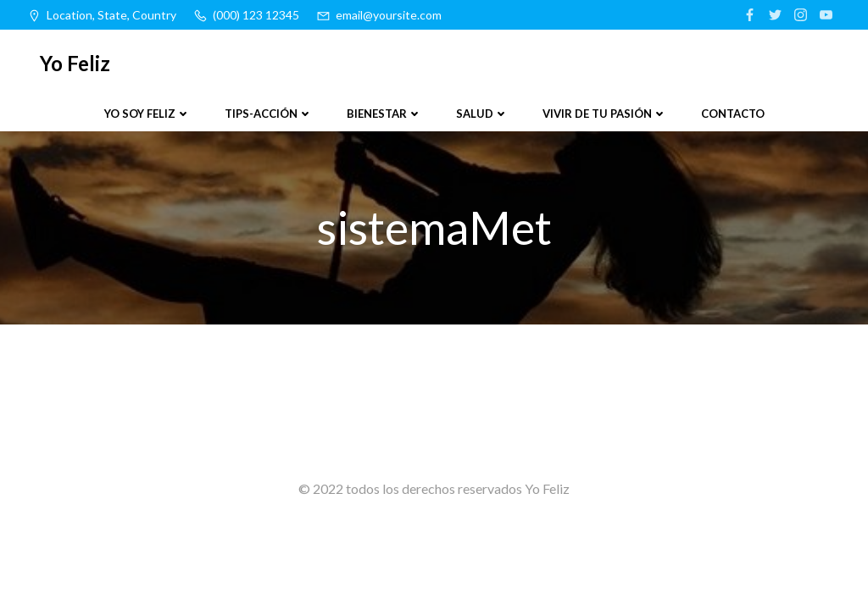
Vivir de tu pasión (605, 114)
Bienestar (384, 114)
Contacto (733, 114)
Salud (482, 114)
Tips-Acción (269, 114)
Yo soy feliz (147, 114)
